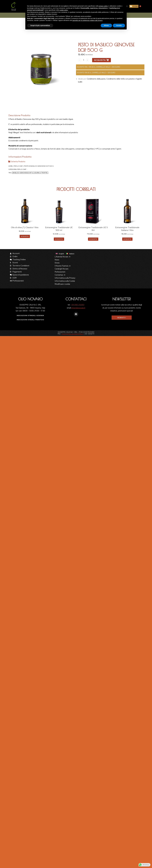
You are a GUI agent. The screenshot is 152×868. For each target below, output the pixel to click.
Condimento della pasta (96, 79)
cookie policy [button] (64, 10)
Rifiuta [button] (106, 25)
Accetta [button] (119, 25)
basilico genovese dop (22, 173)
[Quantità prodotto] (84, 60)
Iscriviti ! (122, 318)
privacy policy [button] (103, 6)
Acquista (102, 60)
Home (11, 166)
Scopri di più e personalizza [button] (40, 25)
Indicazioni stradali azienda (30, 316)
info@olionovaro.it (78, 308)
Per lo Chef (18, 166)
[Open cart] (134, 6)
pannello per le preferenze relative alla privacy (88, 20)
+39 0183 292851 (77, 305)
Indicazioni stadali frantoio (30, 320)
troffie (44, 173)
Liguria (36, 173)
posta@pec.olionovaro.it (73, 334)
